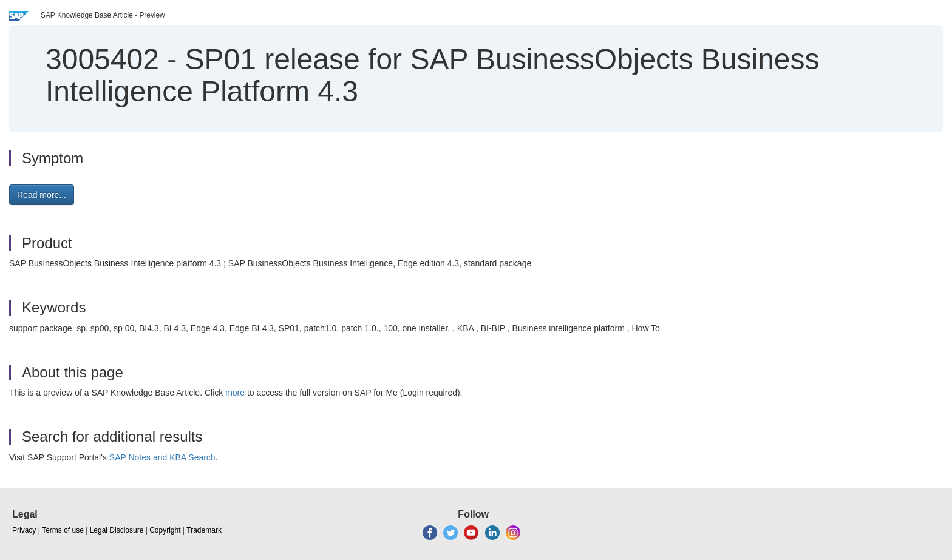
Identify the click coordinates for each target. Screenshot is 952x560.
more (235, 393)
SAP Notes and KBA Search (162, 457)
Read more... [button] (42, 195)
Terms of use (63, 530)
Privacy (24, 530)
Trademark (204, 530)
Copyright (165, 530)
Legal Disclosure (117, 530)
